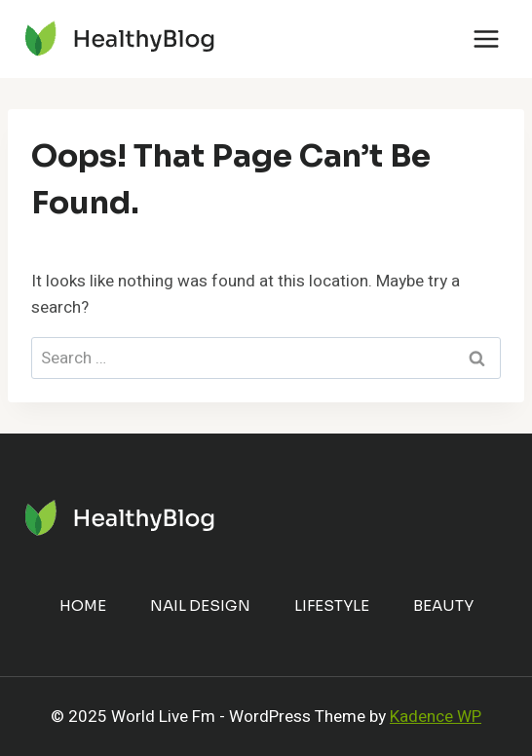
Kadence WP (436, 717)
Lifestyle (332, 605)
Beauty (443, 605)
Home (83, 605)
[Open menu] (486, 38)
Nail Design (200, 605)
